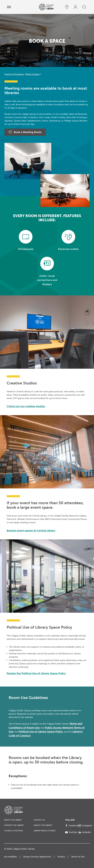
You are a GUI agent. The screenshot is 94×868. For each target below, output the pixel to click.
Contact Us (39, 820)
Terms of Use (78, 857)
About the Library (13, 820)
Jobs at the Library (43, 825)
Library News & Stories (44, 831)
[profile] (75, 7)
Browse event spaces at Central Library (31, 531)
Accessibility (11, 857)
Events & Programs (14, 74)
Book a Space (33, 74)
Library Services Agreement (37, 857)
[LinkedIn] (84, 832)
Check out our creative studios (26, 406)
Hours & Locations (14, 831)
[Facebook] (71, 826)
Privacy (61, 857)
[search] (84, 7)
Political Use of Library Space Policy (41, 732)
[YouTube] (71, 832)
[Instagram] (84, 826)
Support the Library (14, 825)
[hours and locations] (67, 7)
